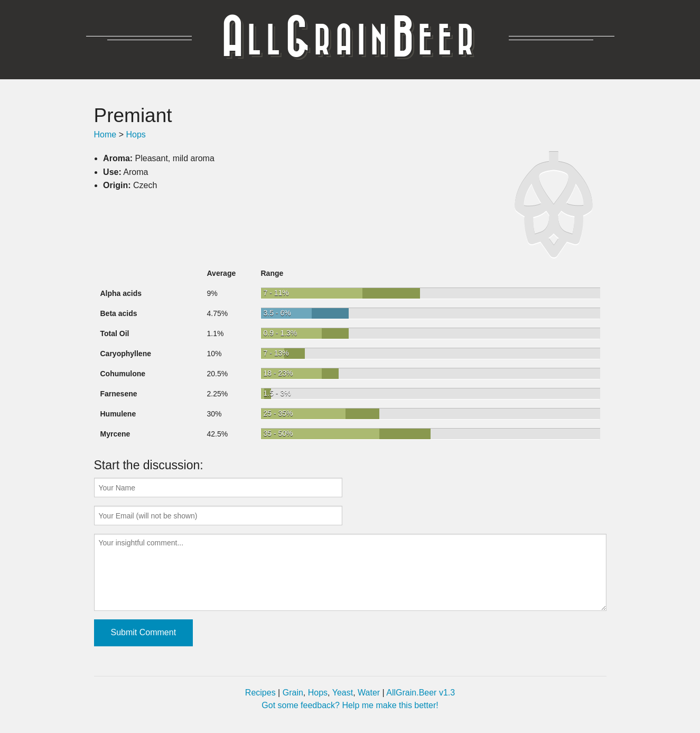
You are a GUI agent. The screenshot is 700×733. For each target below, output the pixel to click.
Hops (136, 134)
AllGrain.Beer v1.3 (421, 693)
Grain (293, 693)
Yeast (343, 693)
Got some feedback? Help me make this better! (350, 705)
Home (105, 134)
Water (369, 693)
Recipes (260, 693)
